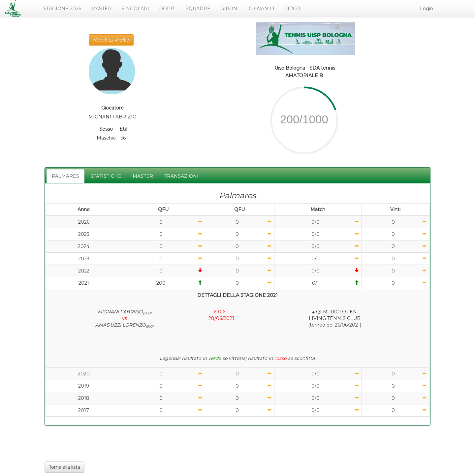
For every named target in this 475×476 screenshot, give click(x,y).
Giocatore (112, 108)
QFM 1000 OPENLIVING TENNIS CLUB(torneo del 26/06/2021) (335, 318)
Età (123, 129)
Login (427, 9)
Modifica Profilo (111, 40)
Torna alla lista (64, 467)
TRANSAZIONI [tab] (181, 176)
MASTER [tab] (143, 176)
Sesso (106, 129)
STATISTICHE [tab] (106, 176)
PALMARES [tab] (65, 176)
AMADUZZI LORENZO (124, 325)
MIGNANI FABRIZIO (125, 312)
